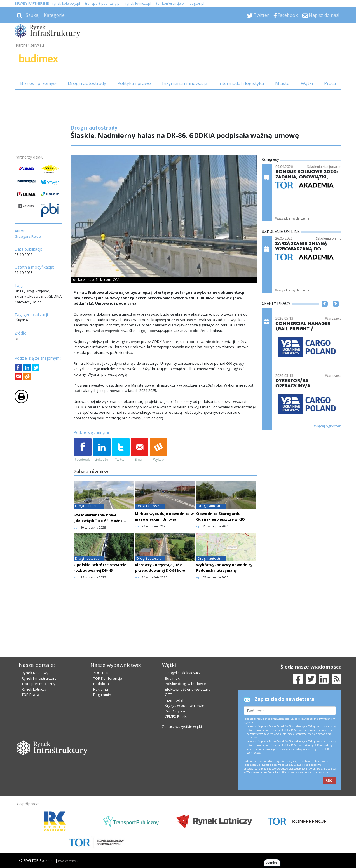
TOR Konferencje (108, 678)
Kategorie (54, 15)
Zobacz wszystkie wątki (182, 726)
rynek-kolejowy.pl (66, 3)
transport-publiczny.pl (103, 3)
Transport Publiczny (38, 684)
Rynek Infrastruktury (39, 678)
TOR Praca (30, 695)
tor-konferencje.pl (170, 3)
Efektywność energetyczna (188, 689)
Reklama (101, 689)
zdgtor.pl (197, 3)
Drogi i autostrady (87, 83)
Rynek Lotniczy (34, 689)
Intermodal (174, 700)
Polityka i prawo (134, 83)
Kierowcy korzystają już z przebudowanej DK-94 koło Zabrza (160, 570)
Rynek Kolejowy (35, 673)
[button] (325, 312)
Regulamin (102, 695)
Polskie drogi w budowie (185, 684)
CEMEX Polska (177, 716)
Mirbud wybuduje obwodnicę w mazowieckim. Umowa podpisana (164, 519)
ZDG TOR (101, 673)
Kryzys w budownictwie (185, 705)
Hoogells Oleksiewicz (183, 673)
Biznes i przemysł (38, 83)
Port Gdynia (175, 711)
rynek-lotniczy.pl (138, 3)
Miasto (282, 83)
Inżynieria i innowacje (185, 83)
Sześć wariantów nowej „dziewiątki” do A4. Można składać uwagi (98, 521)
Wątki (307, 83)
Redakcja (101, 684)
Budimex (172, 678)
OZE (168, 695)
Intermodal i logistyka (241, 83)
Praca (330, 83)
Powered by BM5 (68, 861)
